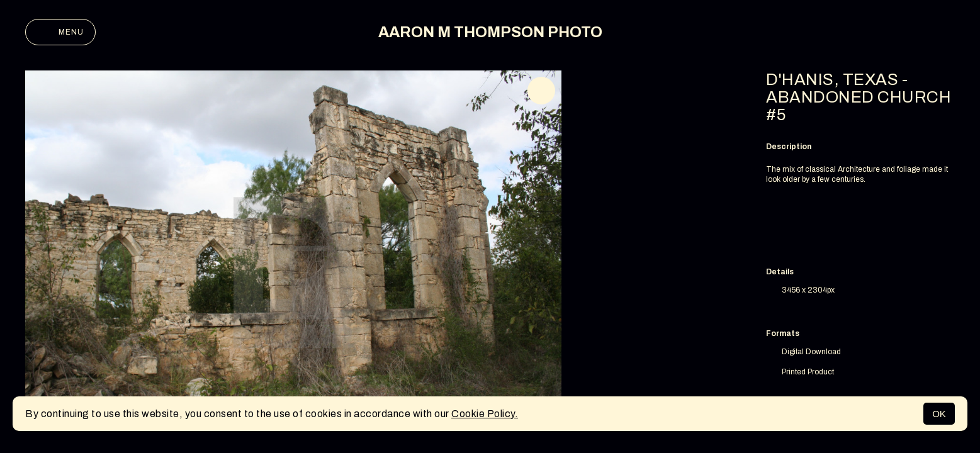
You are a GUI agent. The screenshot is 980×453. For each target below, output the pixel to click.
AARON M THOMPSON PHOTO (490, 32)
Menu (60, 32)
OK (939, 414)
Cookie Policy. (485, 414)
